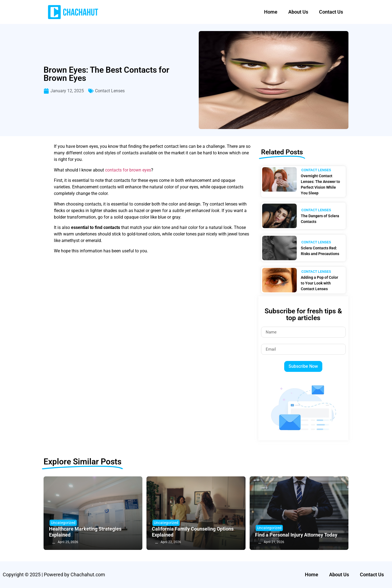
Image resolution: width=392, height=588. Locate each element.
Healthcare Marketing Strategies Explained (85, 532)
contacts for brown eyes (128, 170)
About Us (298, 12)
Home (271, 12)
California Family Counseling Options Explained (193, 532)
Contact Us (331, 12)
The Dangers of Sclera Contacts (320, 219)
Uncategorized (63, 523)
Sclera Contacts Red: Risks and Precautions (320, 251)
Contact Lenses (110, 91)
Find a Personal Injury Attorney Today (296, 535)
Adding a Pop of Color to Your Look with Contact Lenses (319, 283)
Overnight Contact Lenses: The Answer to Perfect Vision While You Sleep (320, 184)
